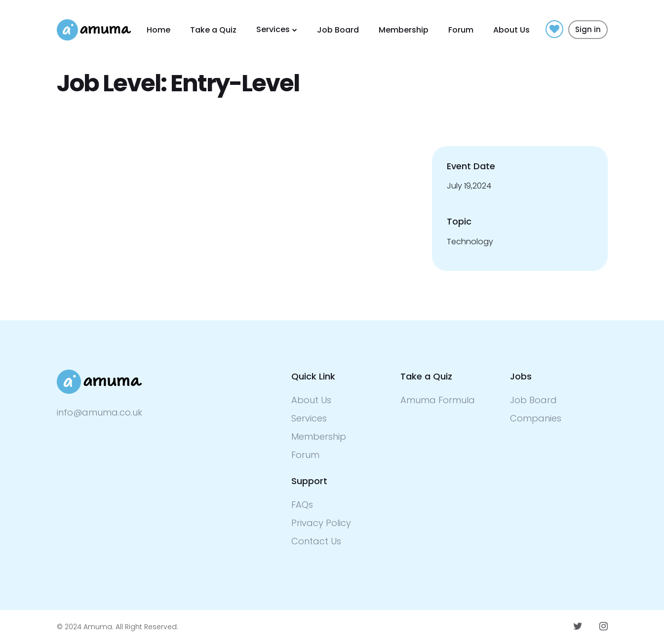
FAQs (302, 505)
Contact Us (316, 541)
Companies (536, 418)
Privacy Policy (321, 523)
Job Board (338, 30)
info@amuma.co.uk (99, 412)
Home (158, 30)
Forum (461, 30)
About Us (511, 30)
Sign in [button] (588, 29)
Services (273, 29)
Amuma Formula (438, 400)
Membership (404, 30)
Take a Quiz (213, 30)
